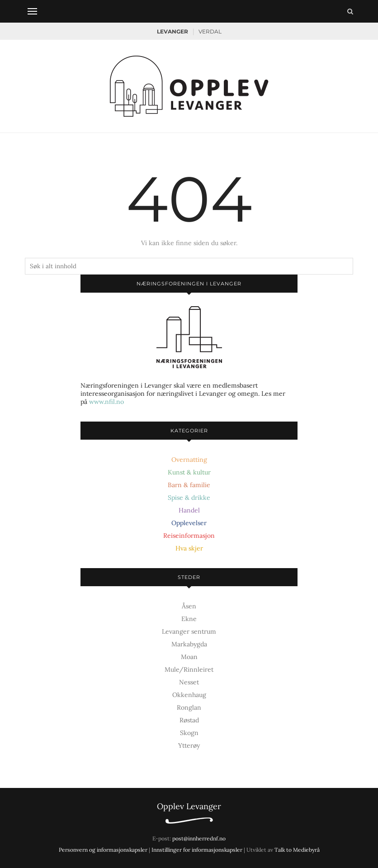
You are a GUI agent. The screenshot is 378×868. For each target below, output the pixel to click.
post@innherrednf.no (199, 838)
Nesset (189, 682)
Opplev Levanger (189, 806)
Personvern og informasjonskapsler (103, 850)
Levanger (172, 31)
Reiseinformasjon (189, 536)
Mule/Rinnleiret (189, 669)
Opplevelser (189, 523)
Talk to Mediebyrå (297, 850)
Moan (189, 657)
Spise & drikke (189, 498)
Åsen (189, 606)
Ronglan (189, 707)
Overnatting (189, 460)
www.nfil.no (106, 402)
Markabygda (189, 644)
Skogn (189, 733)
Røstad (189, 720)
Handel (189, 510)
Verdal (210, 31)
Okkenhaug (189, 695)
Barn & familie (189, 485)
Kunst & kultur (189, 472)
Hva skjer (189, 548)
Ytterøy (189, 745)
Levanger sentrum (189, 631)
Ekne (189, 619)
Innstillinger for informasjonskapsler (197, 850)
